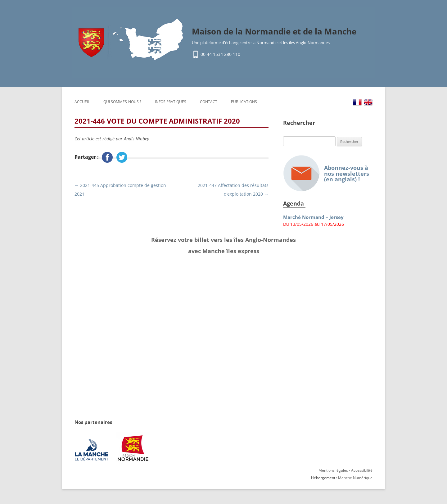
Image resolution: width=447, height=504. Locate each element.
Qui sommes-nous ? (122, 102)
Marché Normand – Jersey (313, 217)
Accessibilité (362, 470)
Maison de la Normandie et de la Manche (274, 31)
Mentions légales (333, 470)
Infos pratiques (171, 102)
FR (357, 102)
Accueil (82, 102)
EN (368, 102)
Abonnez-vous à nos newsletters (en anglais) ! (326, 173)
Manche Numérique (355, 478)
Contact (209, 102)
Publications (244, 102)
